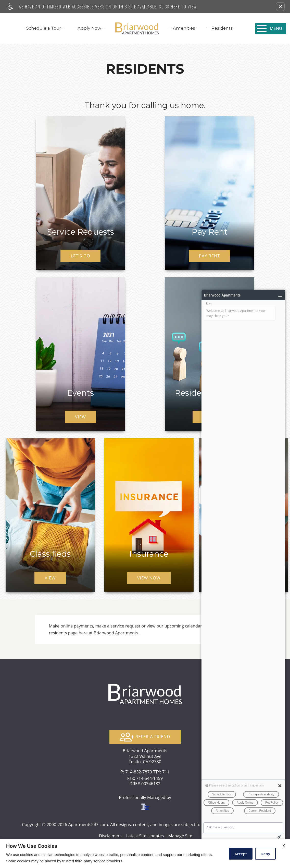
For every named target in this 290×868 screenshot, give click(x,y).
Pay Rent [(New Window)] (209, 256)
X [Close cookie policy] (284, 846)
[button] (280, 7)
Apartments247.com (88, 824)
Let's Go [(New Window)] (80, 256)
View (80, 417)
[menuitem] (44, 28)
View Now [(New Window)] (149, 578)
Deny (265, 854)
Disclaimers (110, 836)
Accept (241, 854)
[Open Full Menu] (271, 28)
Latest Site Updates (145, 836)
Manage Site (180, 836)
